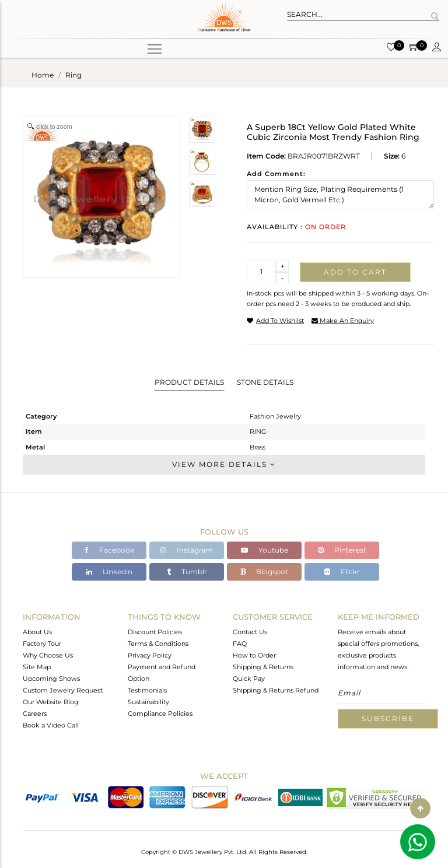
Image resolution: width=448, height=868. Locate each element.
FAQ (240, 644)
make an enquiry (343, 321)
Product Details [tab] (189, 382)
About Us (37, 632)
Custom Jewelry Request (63, 690)
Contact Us (250, 632)
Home (43, 75)
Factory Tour (42, 644)
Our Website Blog (51, 702)
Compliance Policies (160, 714)
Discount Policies (155, 632)
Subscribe (388, 718)
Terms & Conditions (158, 644)
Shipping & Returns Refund (276, 690)
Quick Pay (249, 679)
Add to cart (355, 272)
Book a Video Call (51, 725)
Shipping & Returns (263, 667)
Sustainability (148, 702)
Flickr (342, 572)
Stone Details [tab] (265, 382)
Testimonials (147, 690)
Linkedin (109, 572)
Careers (35, 714)
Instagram (187, 550)
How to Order (254, 655)
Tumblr (187, 572)
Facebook (109, 550)
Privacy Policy (150, 655)
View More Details (224, 464)
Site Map (37, 667)
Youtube (265, 550)
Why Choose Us (48, 655)
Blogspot (264, 572)
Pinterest (342, 550)
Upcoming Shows (51, 679)
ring (73, 75)
